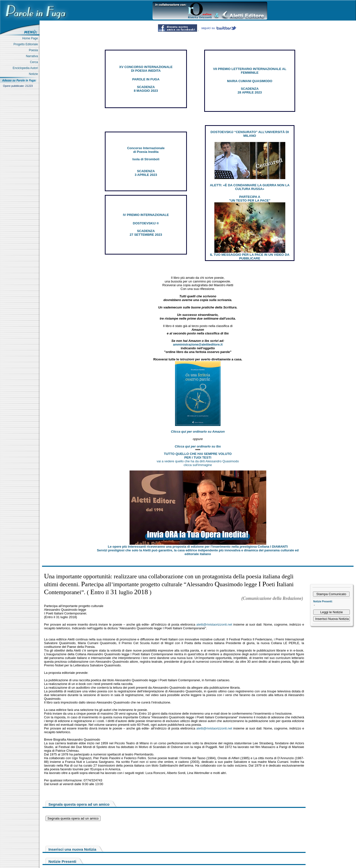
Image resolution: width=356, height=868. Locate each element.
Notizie (34, 74)
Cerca (35, 62)
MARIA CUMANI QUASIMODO (250, 81)
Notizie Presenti (62, 861)
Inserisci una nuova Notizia (72, 849)
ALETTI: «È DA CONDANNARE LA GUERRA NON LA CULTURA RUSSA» (250, 187)
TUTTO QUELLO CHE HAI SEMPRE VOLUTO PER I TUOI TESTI (198, 456)
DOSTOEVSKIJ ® (146, 223)
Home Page (31, 38)
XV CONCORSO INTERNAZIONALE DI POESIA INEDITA (146, 69)
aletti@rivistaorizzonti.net (214, 624)
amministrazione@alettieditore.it (198, 344)
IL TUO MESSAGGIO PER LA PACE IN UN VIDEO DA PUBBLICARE (250, 257)
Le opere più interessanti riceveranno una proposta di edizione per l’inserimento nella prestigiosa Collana (198, 547)
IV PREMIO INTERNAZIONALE (146, 215)
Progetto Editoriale (27, 44)
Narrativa (33, 56)
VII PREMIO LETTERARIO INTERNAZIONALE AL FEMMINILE (250, 71)
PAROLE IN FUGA (146, 79)
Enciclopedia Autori (26, 68)
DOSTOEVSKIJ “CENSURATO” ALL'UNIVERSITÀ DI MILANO (250, 134)
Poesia (34, 50)
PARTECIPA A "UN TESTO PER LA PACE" (250, 199)
